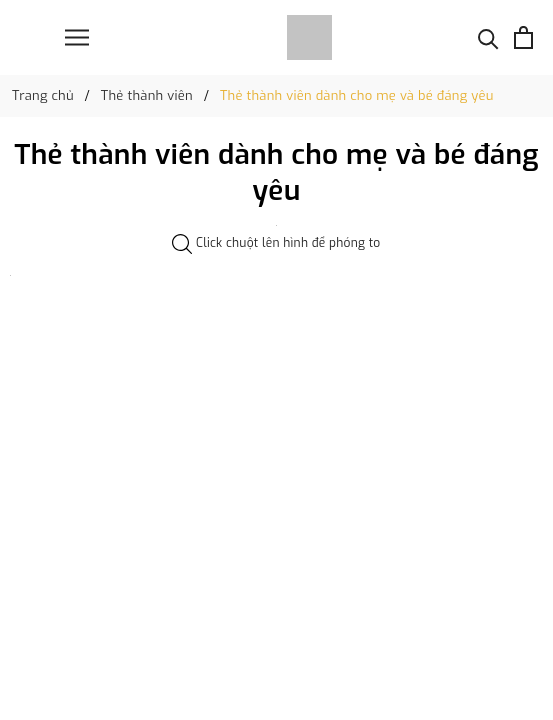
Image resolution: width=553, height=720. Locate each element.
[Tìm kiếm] (488, 37)
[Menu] (77, 37)
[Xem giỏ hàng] (523, 37)
